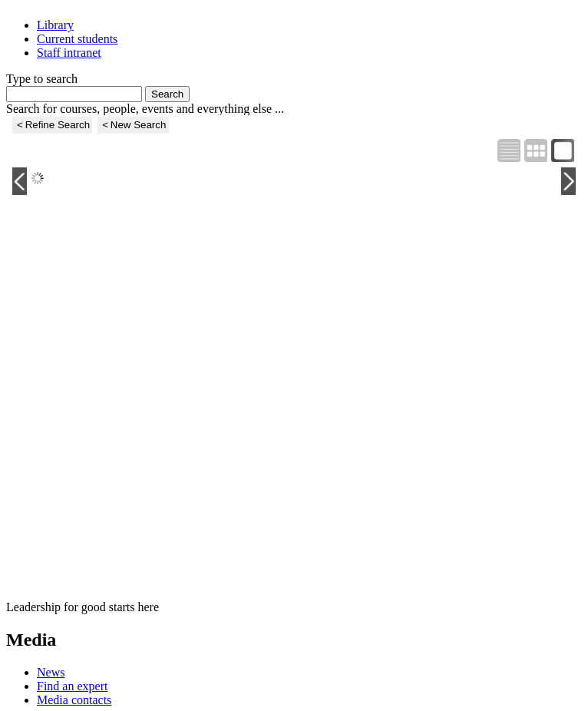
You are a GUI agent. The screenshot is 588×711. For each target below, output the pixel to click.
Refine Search (58, 125)
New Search (139, 125)
